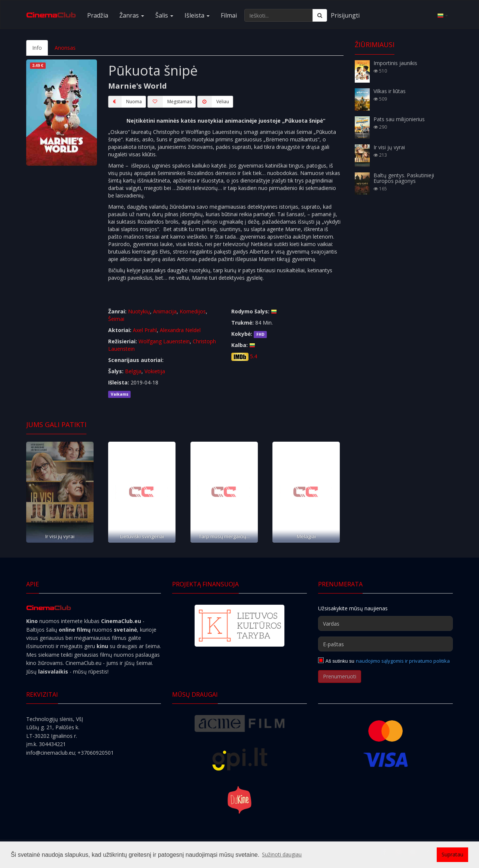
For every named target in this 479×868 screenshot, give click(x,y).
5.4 (254, 356)
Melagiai (306, 536)
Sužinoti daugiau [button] (282, 854)
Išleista (197, 15)
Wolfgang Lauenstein (164, 341)
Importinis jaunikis (395, 63)
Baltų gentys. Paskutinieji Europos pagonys (404, 178)
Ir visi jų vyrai (60, 536)
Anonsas (65, 48)
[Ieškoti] (320, 15)
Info (37, 48)
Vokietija (155, 371)
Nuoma (125, 102)
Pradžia (98, 15)
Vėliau (213, 102)
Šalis (164, 15)
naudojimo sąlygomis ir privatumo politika (403, 661)
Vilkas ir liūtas (390, 91)
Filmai (229, 15)
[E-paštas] (385, 644)
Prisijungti (345, 15)
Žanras (132, 15)
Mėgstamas (170, 102)
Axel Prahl (145, 330)
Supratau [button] (452, 854)
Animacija (165, 311)
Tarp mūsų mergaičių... (224, 536)
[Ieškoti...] (279, 15)
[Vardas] (385, 623)
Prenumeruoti (340, 676)
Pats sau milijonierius (399, 119)
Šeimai (116, 319)
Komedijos (193, 311)
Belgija (133, 371)
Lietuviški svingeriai (142, 536)
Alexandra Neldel (180, 330)
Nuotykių (139, 311)
